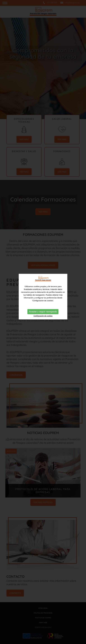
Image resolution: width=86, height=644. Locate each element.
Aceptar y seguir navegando (43, 303)
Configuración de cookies (43, 307)
